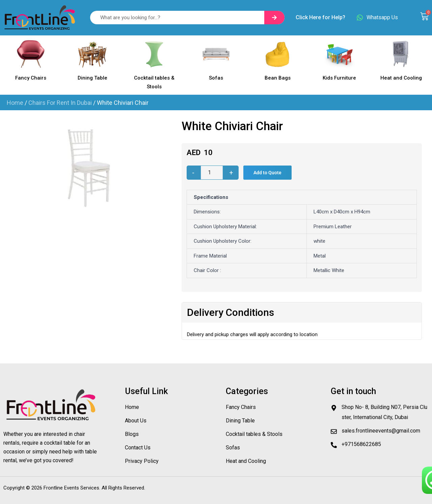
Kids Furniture (339, 78)
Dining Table (92, 78)
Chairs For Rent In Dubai (60, 103)
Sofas (216, 78)
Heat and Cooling (401, 78)
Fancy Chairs (31, 78)
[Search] (274, 18)
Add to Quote (267, 173)
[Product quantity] (212, 173)
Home (15, 103)
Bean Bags (278, 78)
